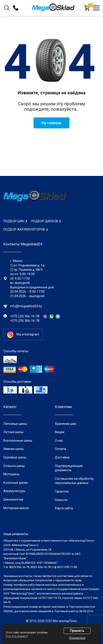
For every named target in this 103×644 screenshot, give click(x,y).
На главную (51, 123)
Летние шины (13, 432)
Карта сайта (64, 508)
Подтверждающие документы (69, 468)
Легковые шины (15, 424)
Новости (61, 500)
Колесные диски (16, 483)
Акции (60, 432)
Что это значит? (17, 636)
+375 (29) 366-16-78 (25, 321)
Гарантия (62, 491)
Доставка (62, 457)
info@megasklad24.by (26, 306)
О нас (59, 441)
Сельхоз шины (14, 466)
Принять (77, 631)
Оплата (60, 449)
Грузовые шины (15, 457)
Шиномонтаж (13, 499)
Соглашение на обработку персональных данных (74, 481)
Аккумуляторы (14, 491)
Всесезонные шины (18, 441)
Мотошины (11, 474)
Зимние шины (13, 449)
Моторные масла (16, 508)
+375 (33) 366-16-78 (25, 316)
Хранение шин (66, 424)
